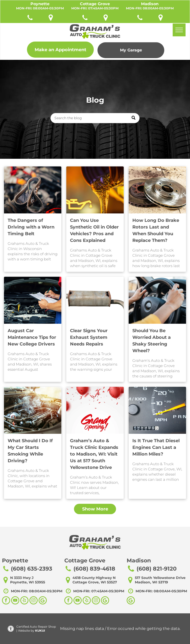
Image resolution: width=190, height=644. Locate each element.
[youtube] (15, 601)
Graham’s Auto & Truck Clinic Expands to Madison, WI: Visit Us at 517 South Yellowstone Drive (94, 454)
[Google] (131, 601)
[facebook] (6, 601)
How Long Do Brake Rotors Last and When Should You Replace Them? (156, 230)
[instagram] (34, 601)
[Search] (95, 118)
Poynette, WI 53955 (28, 582)
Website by (26, 631)
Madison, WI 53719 (151, 582)
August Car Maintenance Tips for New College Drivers (32, 337)
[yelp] (24, 601)
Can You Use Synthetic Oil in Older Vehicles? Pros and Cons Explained (94, 230)
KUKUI (40, 631)
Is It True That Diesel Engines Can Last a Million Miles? (156, 447)
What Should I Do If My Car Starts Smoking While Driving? (30, 451)
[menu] (179, 30)
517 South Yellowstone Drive (160, 578)
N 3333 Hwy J (22, 578)
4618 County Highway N (94, 578)
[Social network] (43, 601)
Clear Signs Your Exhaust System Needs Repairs (89, 337)
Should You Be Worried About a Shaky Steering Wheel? (152, 341)
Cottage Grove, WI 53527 (95, 582)
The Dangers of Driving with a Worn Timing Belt (31, 227)
